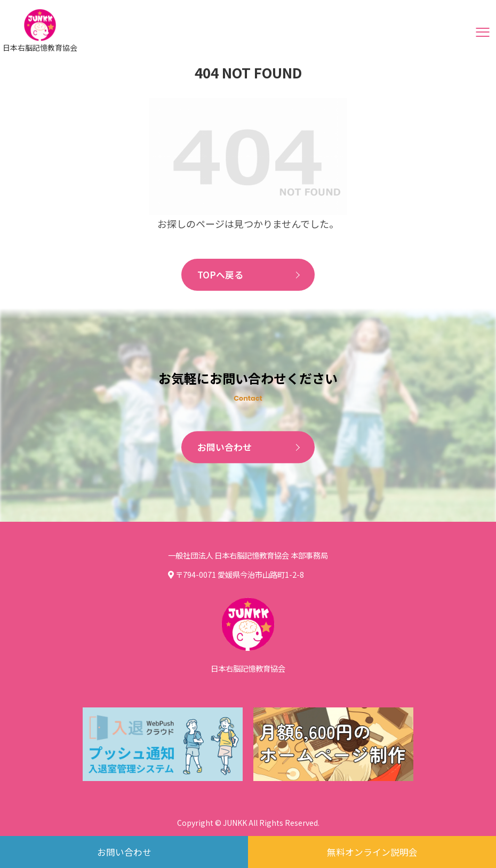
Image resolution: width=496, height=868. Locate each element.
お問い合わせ (226, 448)
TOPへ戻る (222, 275)
